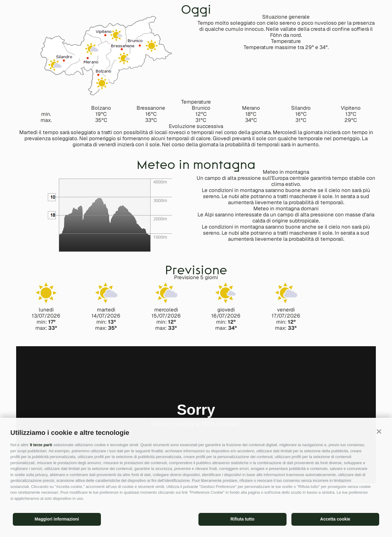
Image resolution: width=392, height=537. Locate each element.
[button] (379, 431)
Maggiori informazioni (57, 519)
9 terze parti (41, 445)
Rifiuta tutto (242, 519)
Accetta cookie (335, 519)
